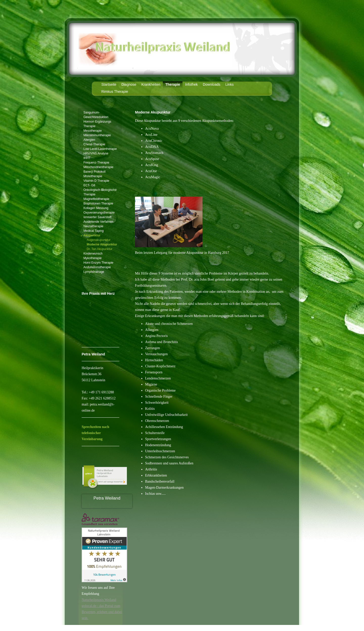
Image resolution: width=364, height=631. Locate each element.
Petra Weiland (107, 498)
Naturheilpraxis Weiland (99, 600)
